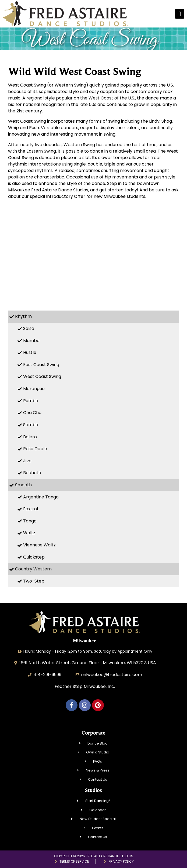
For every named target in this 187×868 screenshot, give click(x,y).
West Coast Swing (42, 376)
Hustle (30, 352)
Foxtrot (31, 509)
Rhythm (23, 316)
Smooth (23, 485)
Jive (27, 461)
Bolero (30, 437)
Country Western (33, 569)
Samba (31, 425)
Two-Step (34, 581)
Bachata (32, 473)
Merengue (34, 389)
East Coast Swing (41, 365)
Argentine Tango (41, 497)
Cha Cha (32, 413)
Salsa (29, 328)
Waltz (29, 533)
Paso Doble (35, 449)
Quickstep (34, 557)
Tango (30, 521)
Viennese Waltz (39, 545)
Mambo (31, 341)
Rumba (31, 401)
